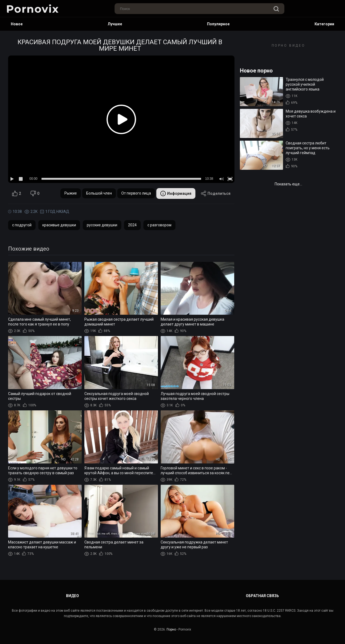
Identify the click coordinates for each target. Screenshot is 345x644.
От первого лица (136, 193)
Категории (324, 24)
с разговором (159, 225)
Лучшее (115, 24)
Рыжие (71, 193)
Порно (171, 629)
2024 (132, 225)
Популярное (218, 24)
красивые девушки (59, 225)
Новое (17, 24)
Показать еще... (288, 184)
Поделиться (216, 193)
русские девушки (102, 225)
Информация (176, 193)
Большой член (99, 193)
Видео (73, 596)
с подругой (22, 225)
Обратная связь (262, 596)
